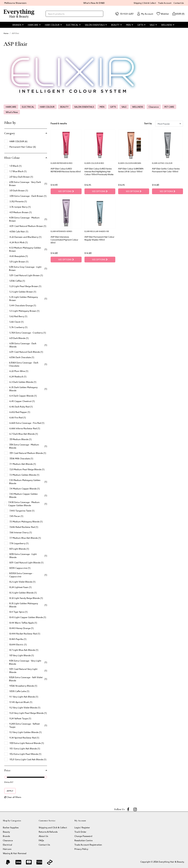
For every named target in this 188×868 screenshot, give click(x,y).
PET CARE (169, 107)
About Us (43, 836)
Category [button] (10, 133)
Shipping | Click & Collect (145, 3)
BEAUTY (64, 107)
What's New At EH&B (94, 3)
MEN (102, 107)
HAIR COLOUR (47, 107)
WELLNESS (138, 107)
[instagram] (135, 809)
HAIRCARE (11, 107)
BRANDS (17, 25)
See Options (66, 191)
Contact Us (179, 3)
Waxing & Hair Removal (15, 853)
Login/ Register (82, 827)
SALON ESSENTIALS (84, 107)
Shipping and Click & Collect (53, 827)
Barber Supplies (11, 827)
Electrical (7, 845)
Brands (6, 836)
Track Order (80, 832)
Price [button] (7, 770)
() (178, 14)
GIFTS (113, 107)
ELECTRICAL (28, 107)
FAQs (41, 840)
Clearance (154, 107)
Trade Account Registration (88, 845)
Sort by (148, 124)
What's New (12, 112)
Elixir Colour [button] (12, 158)
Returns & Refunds (48, 832)
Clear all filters (13, 797)
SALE (124, 107)
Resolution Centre (83, 840)
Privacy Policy (81, 849)
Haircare (7, 849)
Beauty (6, 832)
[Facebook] (128, 809)
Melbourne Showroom (15, 3)
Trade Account (165, 3)
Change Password (83, 836)
